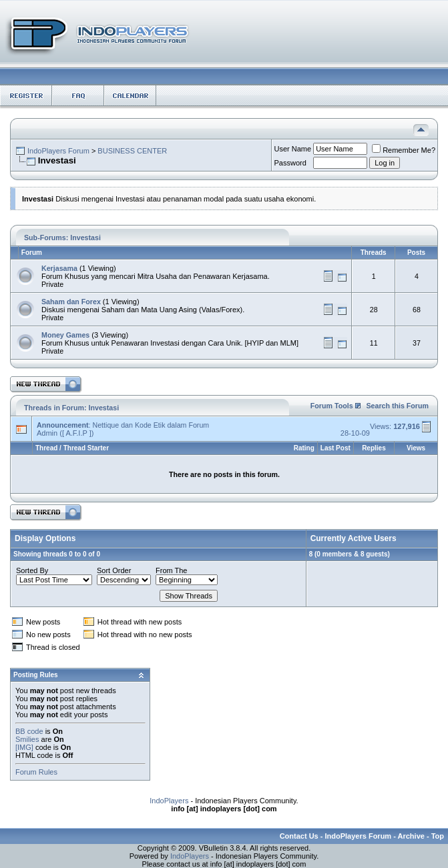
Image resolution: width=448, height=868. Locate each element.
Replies (374, 448)
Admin (47, 433)
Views (416, 448)
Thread (46, 448)
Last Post (335, 448)
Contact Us (299, 836)
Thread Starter (86, 448)
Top (438, 836)
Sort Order (114, 570)
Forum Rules (36, 772)
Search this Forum (397, 406)
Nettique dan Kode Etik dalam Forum (151, 425)
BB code (29, 731)
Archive (411, 836)
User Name (293, 149)
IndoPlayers (169, 801)
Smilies (27, 739)
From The (171, 570)
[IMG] (24, 747)
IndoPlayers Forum (58, 151)
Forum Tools (332, 406)
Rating (304, 448)
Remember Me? (404, 150)
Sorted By (32, 570)
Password (290, 163)
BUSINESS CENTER (132, 151)
